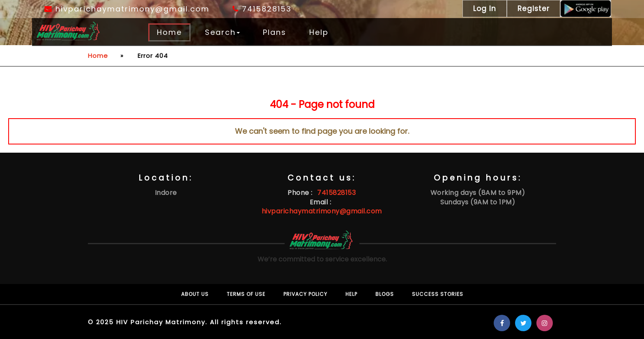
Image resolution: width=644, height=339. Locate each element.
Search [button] (222, 32)
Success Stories (438, 294)
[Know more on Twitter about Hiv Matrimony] (523, 323)
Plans (275, 32)
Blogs (385, 294)
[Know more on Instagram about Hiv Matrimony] (545, 323)
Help (319, 32)
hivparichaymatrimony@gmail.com (127, 9)
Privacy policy (305, 294)
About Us (195, 294)
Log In (485, 9)
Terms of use (246, 294)
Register (534, 9)
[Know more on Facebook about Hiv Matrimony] (502, 323)
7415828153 (262, 9)
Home (169, 32)
